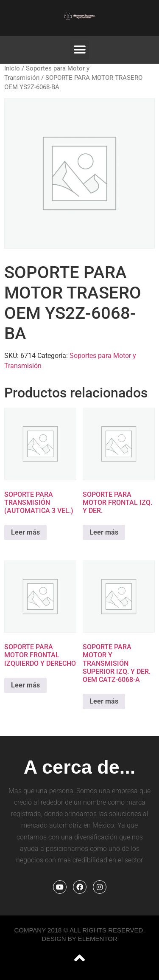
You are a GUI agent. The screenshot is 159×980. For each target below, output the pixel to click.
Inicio (12, 68)
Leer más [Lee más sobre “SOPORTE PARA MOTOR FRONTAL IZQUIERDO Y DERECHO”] (25, 685)
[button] (79, 50)
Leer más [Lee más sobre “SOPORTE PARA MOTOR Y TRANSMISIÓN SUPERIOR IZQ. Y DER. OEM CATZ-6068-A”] (104, 701)
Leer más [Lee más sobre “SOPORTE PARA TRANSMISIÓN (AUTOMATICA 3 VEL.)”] (25, 532)
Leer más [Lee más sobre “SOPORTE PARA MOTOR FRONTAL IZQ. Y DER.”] (104, 532)
